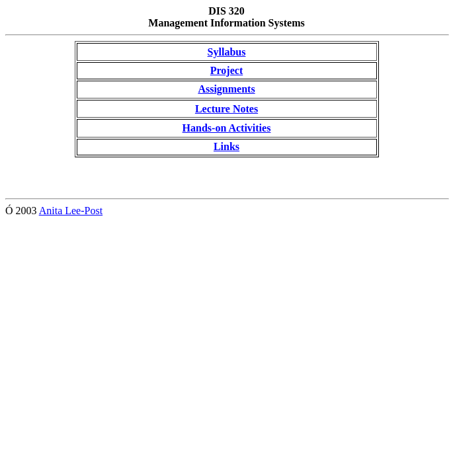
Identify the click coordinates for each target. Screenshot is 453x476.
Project (226, 70)
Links (226, 146)
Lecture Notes (226, 109)
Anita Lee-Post (71, 211)
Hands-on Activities (227, 128)
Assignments (226, 89)
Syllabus (227, 52)
